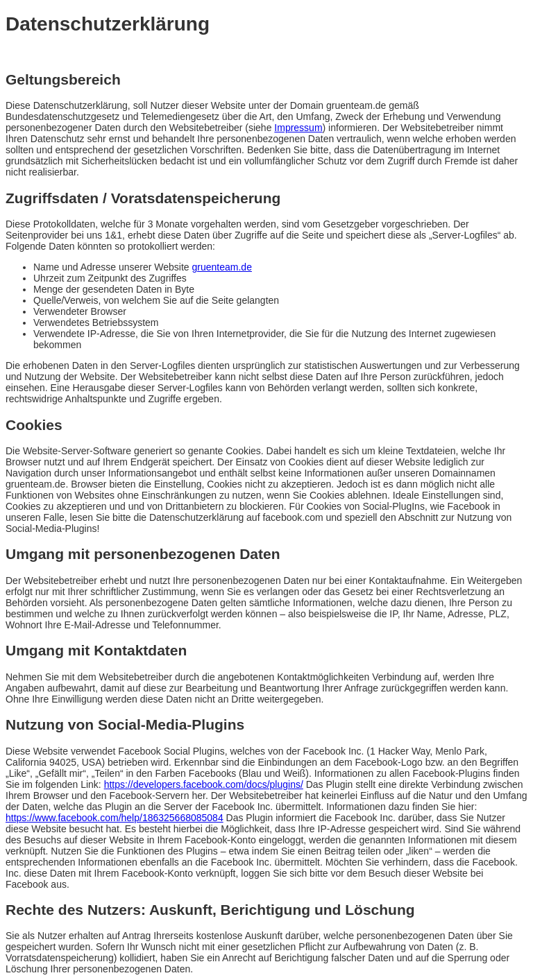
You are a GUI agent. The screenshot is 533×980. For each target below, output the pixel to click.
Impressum (298, 128)
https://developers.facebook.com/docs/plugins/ (204, 784)
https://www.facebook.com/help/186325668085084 (115, 818)
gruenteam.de (222, 267)
